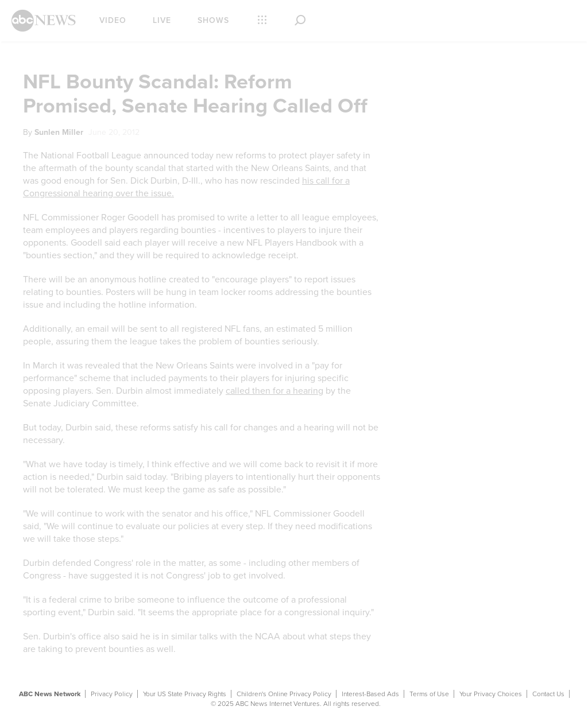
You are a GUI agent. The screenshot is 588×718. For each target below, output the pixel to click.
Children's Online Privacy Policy (284, 694)
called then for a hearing (274, 391)
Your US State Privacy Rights (185, 694)
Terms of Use (429, 694)
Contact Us (548, 694)
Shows (213, 20)
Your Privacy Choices (491, 694)
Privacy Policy (112, 694)
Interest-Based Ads (370, 694)
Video (113, 20)
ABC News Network (50, 694)
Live (162, 20)
